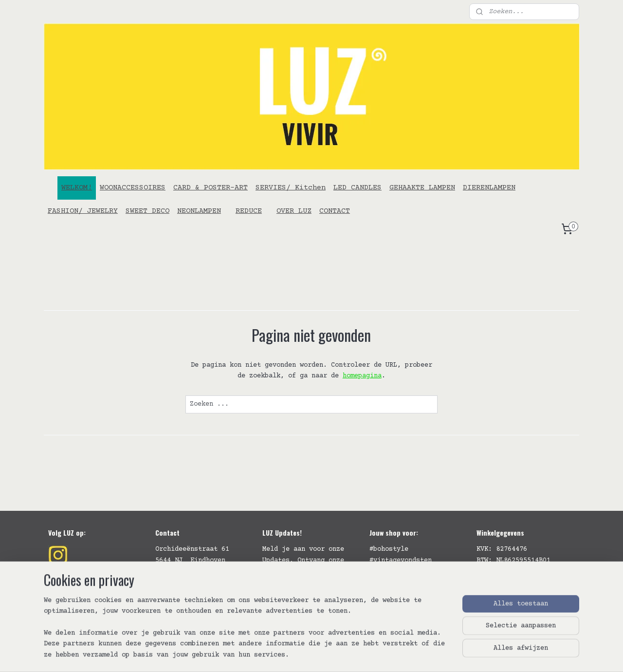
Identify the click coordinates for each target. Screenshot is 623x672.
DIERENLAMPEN (489, 188)
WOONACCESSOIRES (133, 188)
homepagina (362, 376)
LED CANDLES (357, 188)
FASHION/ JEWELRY (83, 211)
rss (289, 654)
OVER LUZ (294, 211)
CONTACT (335, 211)
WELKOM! (77, 188)
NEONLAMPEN (199, 211)
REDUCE (249, 211)
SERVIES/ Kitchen (291, 188)
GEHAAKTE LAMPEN (422, 188)
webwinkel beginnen (335, 654)
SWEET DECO (147, 211)
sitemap (262, 654)
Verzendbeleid (502, 582)
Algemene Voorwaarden (515, 571)
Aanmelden (288, 604)
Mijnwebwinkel (436, 654)
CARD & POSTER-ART (211, 188)
